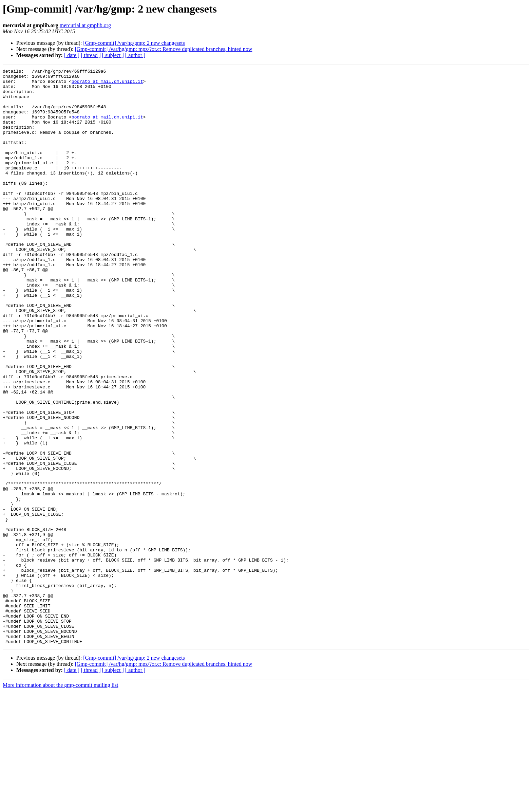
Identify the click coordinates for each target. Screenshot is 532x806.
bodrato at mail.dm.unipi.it (107, 84)
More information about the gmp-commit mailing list (60, 800)
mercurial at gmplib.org (85, 25)
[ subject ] (113, 55)
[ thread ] (91, 55)
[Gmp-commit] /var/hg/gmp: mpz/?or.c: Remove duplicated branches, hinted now (163, 49)
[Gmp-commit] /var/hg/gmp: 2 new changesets (134, 43)
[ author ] (135, 55)
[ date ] (72, 55)
